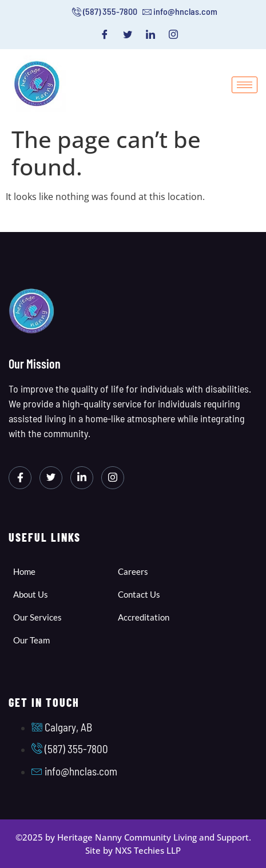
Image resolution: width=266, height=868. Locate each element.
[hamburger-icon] (245, 85)
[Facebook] (105, 34)
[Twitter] (128, 34)
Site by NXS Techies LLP (133, 850)
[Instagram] (173, 34)
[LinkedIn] (150, 34)
